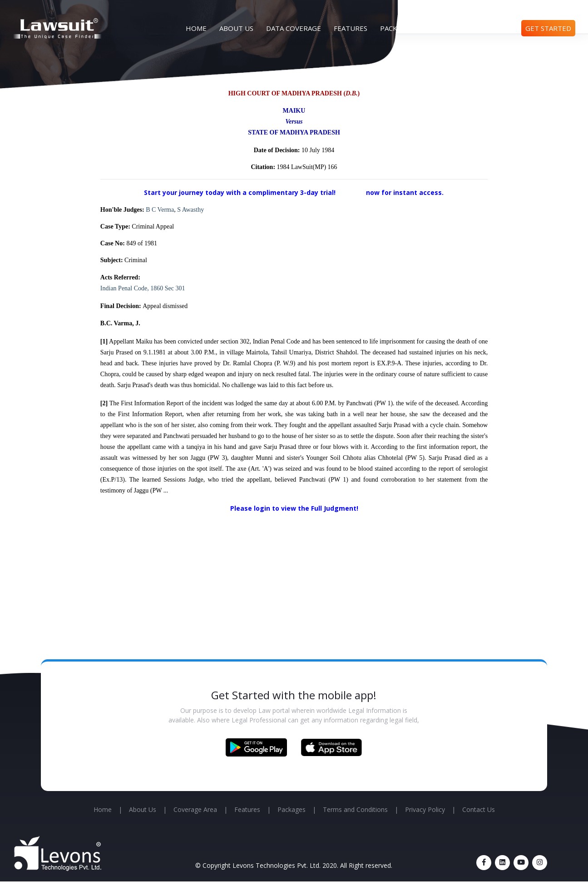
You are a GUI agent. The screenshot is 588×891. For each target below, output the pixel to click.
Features (351, 28)
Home (196, 28)
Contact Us (492, 28)
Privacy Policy (425, 809)
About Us (236, 28)
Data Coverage (294, 28)
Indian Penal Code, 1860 (132, 288)
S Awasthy (190, 210)
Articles (442, 28)
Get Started (548, 28)
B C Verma (160, 210)
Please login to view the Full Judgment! (294, 508)
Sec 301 (175, 288)
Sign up (352, 192)
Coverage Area (195, 809)
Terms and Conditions (355, 809)
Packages (397, 28)
